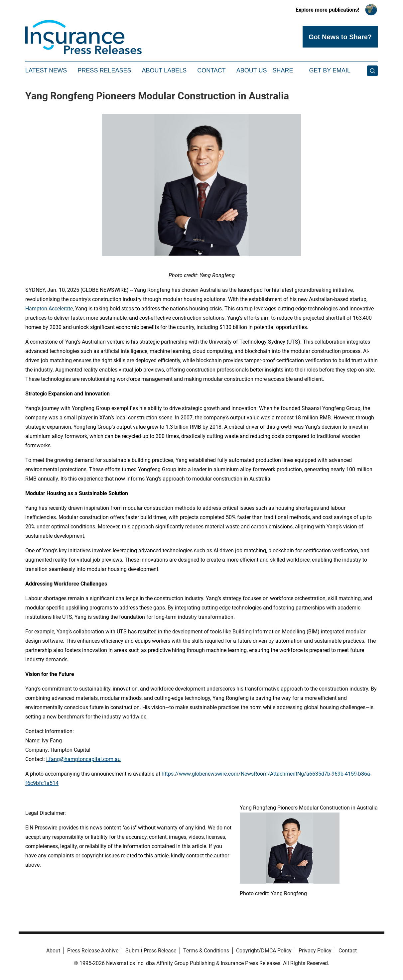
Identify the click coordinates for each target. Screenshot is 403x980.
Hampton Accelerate (49, 309)
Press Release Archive (93, 951)
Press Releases (104, 70)
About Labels (164, 70)
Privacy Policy (315, 951)
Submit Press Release (151, 951)
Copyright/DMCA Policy (264, 951)
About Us (252, 70)
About (53, 951)
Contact (211, 70)
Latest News (46, 70)
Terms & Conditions (206, 951)
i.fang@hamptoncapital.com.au (83, 759)
